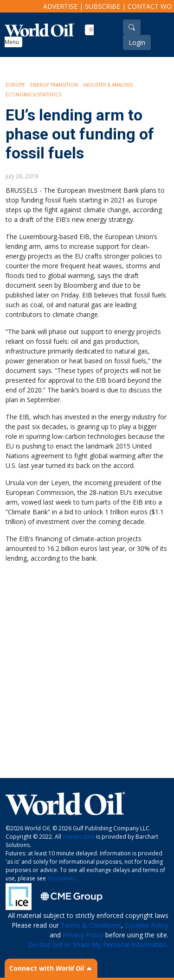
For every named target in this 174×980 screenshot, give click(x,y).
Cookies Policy (147, 925)
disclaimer (61, 878)
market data (79, 837)
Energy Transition (54, 85)
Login (137, 42)
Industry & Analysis (108, 85)
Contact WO (150, 6)
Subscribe (103, 6)
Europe (15, 85)
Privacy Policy (83, 935)
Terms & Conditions (91, 925)
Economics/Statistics (33, 95)
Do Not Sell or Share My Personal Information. (98, 945)
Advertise (60, 6)
